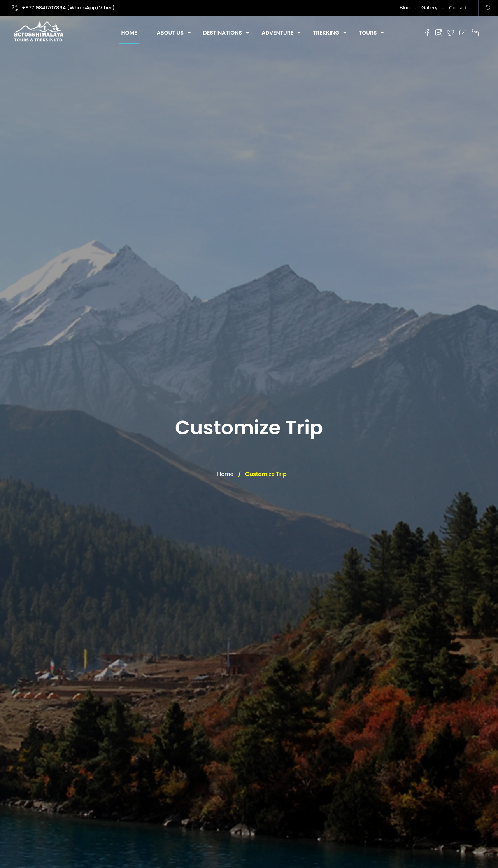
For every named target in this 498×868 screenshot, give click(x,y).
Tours (368, 33)
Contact (458, 8)
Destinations (223, 33)
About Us (170, 33)
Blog (405, 8)
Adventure (277, 33)
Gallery (429, 8)
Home (129, 33)
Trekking (326, 33)
